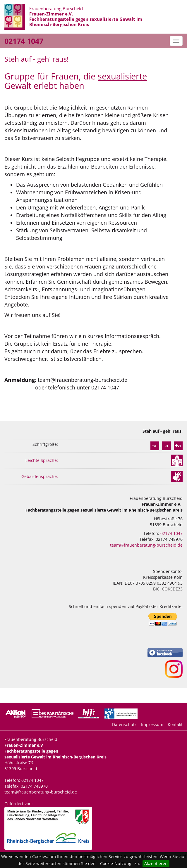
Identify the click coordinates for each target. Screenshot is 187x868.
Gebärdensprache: (40, 476)
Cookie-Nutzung (116, 863)
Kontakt (175, 724)
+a (178, 445)
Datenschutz (124, 724)
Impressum (152, 724)
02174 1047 (24, 41)
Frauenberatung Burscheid (86, 16)
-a (154, 445)
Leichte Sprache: (42, 460)
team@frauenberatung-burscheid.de (146, 545)
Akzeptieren (156, 863)
